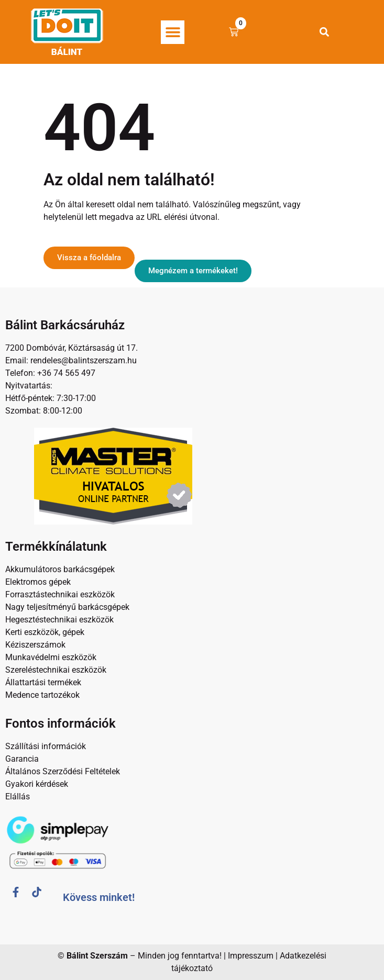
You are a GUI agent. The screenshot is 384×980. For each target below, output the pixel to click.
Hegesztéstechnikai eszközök (59, 620)
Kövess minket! (99, 897)
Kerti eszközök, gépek (45, 632)
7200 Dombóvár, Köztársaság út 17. (72, 348)
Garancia (22, 759)
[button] (173, 32)
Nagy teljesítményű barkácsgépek (67, 607)
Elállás (18, 797)
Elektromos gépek (38, 582)
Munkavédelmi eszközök (51, 657)
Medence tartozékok (42, 695)
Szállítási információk (46, 746)
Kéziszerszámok (35, 645)
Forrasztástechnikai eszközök (60, 594)
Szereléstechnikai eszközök (56, 670)
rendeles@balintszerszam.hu (83, 360)
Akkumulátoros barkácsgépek (60, 569)
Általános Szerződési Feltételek (63, 771)
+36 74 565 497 (66, 373)
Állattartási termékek (43, 682)
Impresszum (251, 956)
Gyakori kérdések (37, 784)
